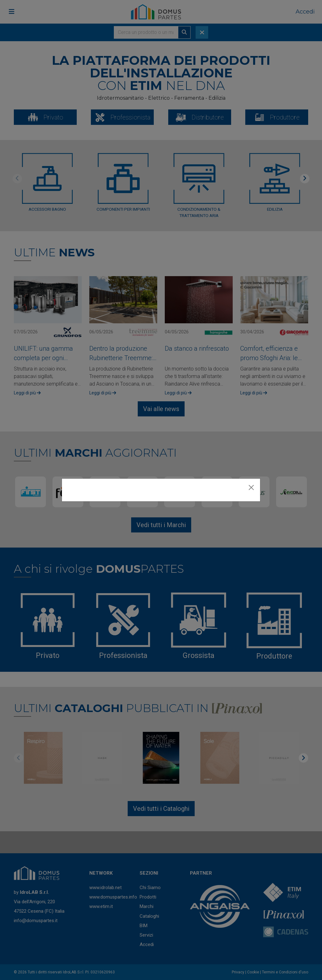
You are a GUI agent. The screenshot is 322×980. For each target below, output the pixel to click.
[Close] (251, 487)
